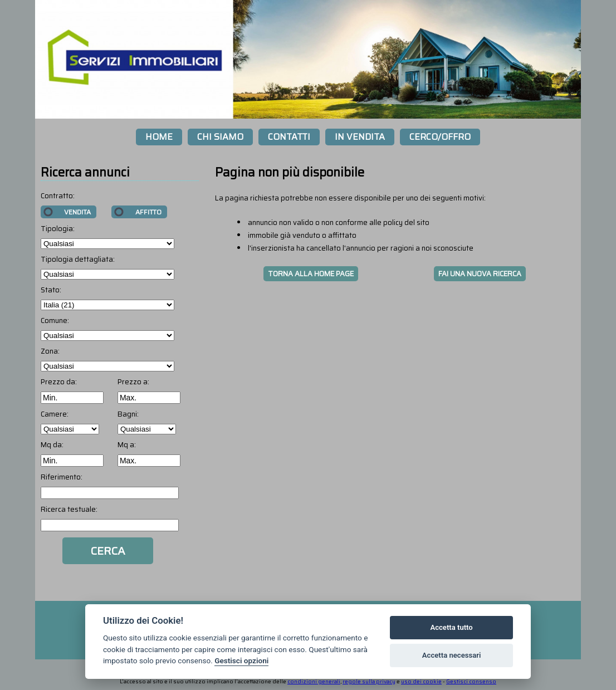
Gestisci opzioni (241, 660)
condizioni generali (314, 681)
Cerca (108, 551)
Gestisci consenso (471, 681)
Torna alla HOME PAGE (311, 274)
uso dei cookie (421, 681)
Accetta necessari (452, 655)
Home (159, 137)
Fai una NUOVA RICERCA (480, 274)
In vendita (360, 137)
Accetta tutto (451, 627)
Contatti (289, 137)
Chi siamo (220, 137)
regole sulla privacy (369, 681)
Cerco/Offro (440, 137)
